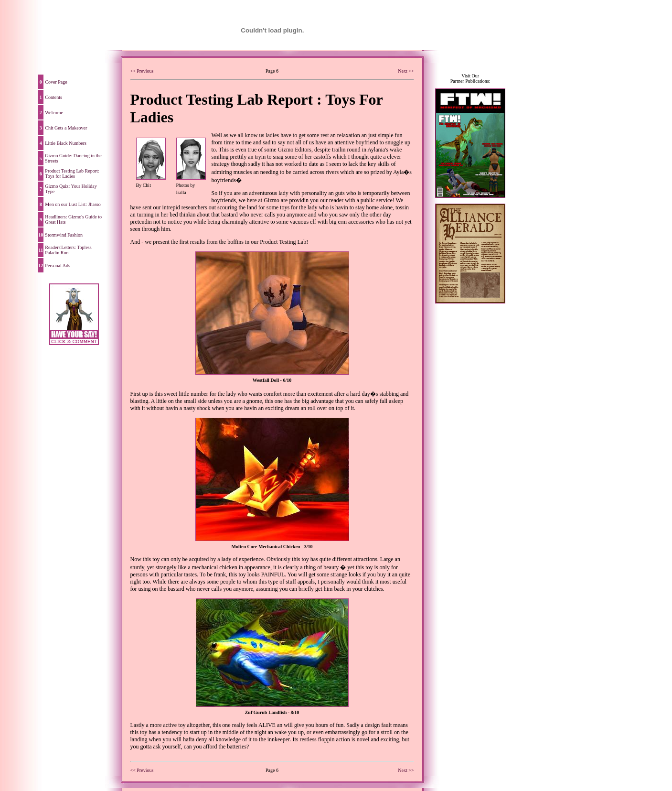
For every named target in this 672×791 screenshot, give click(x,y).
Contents (53, 97)
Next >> (406, 71)
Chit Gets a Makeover (66, 128)
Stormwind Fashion (64, 235)
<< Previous (142, 71)
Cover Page (56, 82)
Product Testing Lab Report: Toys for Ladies (72, 173)
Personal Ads (58, 265)
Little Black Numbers (66, 143)
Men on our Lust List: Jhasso (73, 204)
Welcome (54, 113)
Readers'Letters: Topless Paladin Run (68, 250)
